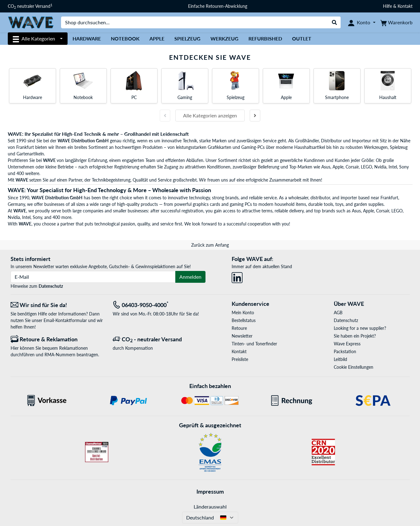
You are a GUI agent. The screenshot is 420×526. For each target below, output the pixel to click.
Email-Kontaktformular (65, 320)
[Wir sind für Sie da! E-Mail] (57, 305)
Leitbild (340, 359)
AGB (338, 313)
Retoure (239, 328)
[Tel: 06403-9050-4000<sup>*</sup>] (159, 305)
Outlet (302, 38)
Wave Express (347, 344)
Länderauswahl (210, 507)
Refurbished (265, 38)
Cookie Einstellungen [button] (354, 367)
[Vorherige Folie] (165, 116)
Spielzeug (187, 38)
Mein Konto (243, 313)
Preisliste (240, 359)
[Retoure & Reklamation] (57, 339)
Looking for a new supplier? (360, 328)
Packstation (345, 351)
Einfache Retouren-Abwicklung (218, 6)
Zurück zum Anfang (210, 245)
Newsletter (242, 336)
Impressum (210, 491)
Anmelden (190, 277)
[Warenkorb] (396, 22)
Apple (157, 38)
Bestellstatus (244, 320)
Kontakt (239, 351)
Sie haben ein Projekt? (355, 336)
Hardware (87, 38)
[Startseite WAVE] (31, 22)
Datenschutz (51, 286)
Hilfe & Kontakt (398, 6)
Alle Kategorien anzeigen (210, 115)
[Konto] (362, 22)
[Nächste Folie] (255, 116)
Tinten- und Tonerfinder (254, 344)
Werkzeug (224, 38)
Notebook (125, 38)
